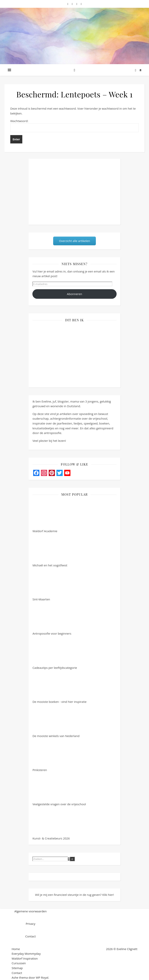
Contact (17, 973)
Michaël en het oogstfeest (50, 550)
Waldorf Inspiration (25, 958)
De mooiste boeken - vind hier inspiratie (59, 687)
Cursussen (19, 963)
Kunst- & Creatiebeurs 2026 (51, 824)
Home (16, 949)
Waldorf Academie (47, 516)
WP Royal (42, 977)
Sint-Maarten (47, 584)
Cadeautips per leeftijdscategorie (55, 653)
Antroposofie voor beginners (52, 619)
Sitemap (17, 968)
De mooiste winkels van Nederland (56, 721)
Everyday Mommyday (26, 954)
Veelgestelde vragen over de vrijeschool (59, 789)
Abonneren (74, 294)
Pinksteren (47, 755)
